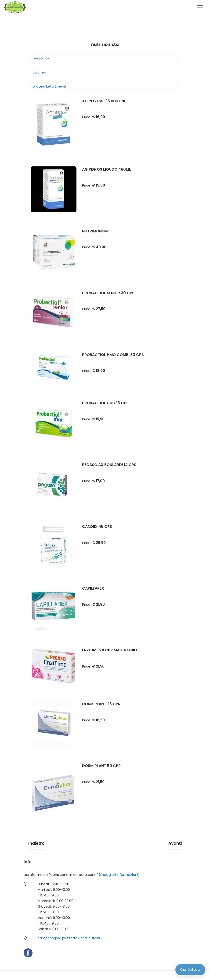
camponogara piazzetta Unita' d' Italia (69, 938)
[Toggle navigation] (200, 7)
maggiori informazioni (119, 875)
